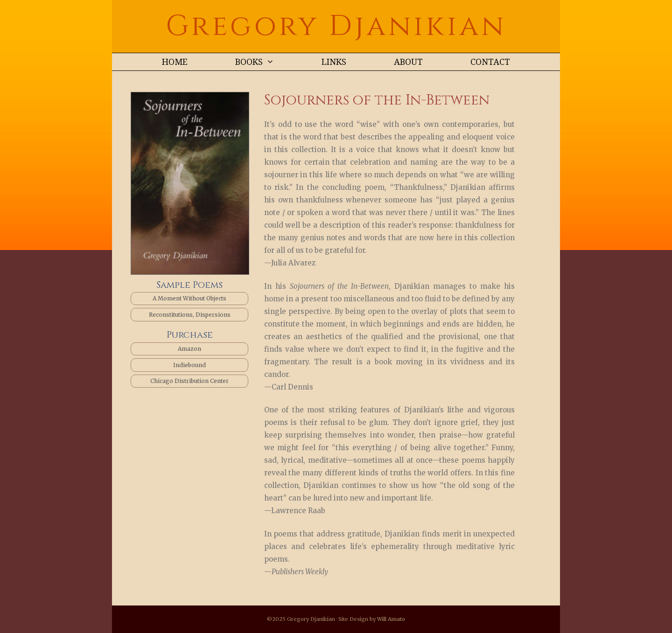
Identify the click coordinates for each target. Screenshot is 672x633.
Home (175, 62)
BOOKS (266, 62)
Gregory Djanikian (336, 26)
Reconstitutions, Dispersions (190, 315)
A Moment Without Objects (189, 298)
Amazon (189, 349)
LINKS (334, 62)
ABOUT (408, 62)
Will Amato (391, 619)
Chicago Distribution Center (189, 381)
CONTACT (490, 62)
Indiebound (189, 365)
